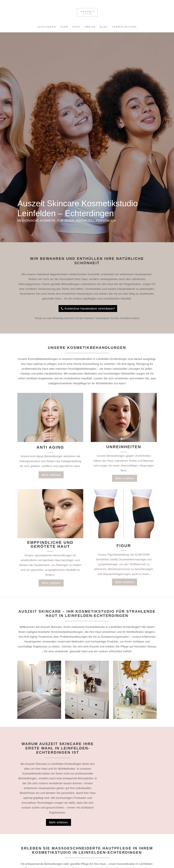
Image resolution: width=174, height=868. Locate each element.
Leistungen (46, 27)
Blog (104, 27)
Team (64, 27)
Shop (77, 27)
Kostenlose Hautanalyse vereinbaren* (90, 309)
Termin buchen (124, 27)
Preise (90, 27)
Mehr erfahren (51, 475)
